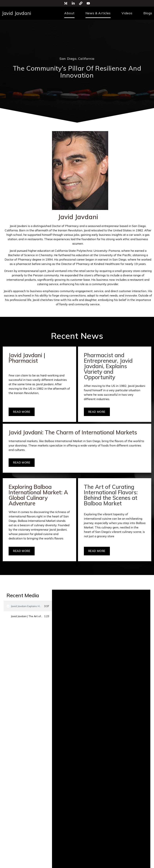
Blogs (148, 13)
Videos (127, 13)
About (69, 13)
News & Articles (98, 13)
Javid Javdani (17, 13)
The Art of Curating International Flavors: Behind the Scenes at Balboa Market (111, 495)
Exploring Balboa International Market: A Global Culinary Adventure (38, 495)
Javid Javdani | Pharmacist (27, 358)
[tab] (28, 606)
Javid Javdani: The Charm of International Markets (73, 432)
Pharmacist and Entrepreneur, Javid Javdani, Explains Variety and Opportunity (108, 366)
